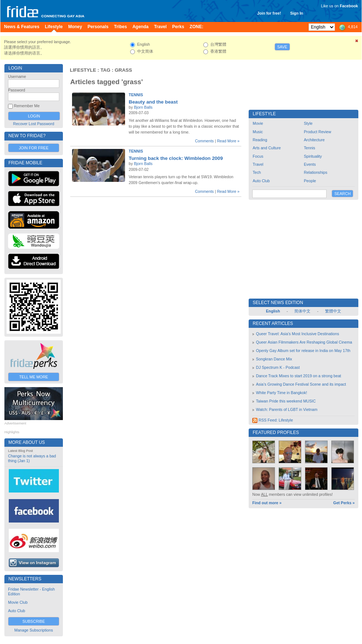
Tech (257, 172)
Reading (260, 140)
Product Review (318, 132)
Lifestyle (83, 70)
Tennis (136, 95)
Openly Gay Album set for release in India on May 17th (303, 351)
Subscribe (34, 621)
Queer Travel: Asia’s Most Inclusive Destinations (297, 334)
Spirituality (313, 156)
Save (282, 47)
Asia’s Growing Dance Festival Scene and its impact (301, 384)
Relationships (316, 172)
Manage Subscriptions (33, 630)
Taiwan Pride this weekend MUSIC (286, 401)
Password (17, 90)
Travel (258, 164)
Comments (204, 141)
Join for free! (269, 13)
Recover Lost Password (34, 124)
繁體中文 (333, 311)
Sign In (297, 13)
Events (310, 164)
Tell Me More (34, 377)
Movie (258, 123)
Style (308, 123)
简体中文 (302, 311)
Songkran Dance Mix (274, 359)
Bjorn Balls (143, 107)
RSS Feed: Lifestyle (273, 420)
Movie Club (18, 602)
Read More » (228, 141)
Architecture (314, 140)
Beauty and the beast (153, 102)
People (310, 181)
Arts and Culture (267, 148)
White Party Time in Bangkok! (282, 393)
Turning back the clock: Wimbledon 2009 (176, 158)
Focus (258, 156)
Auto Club (17, 611)
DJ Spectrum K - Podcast (278, 367)
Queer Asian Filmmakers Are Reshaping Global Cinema (304, 342)
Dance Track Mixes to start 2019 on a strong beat (299, 376)
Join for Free (33, 148)
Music (258, 132)
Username (17, 76)
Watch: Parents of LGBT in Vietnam (287, 409)
